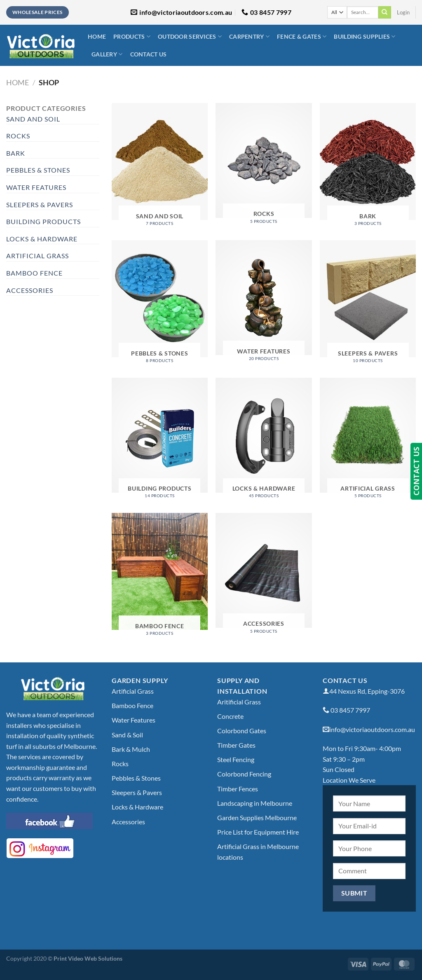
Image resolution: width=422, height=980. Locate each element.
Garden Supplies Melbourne (257, 817)
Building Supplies (365, 36)
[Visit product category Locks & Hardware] (264, 441)
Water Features (36, 187)
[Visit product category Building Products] (160, 441)
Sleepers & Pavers (40, 205)
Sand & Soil (127, 735)
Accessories (30, 290)
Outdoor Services (190, 36)
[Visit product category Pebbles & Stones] (160, 305)
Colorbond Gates (242, 731)
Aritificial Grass (239, 702)
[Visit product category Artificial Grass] (368, 441)
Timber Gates (236, 745)
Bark (16, 153)
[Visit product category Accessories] (264, 577)
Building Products (43, 221)
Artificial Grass (38, 256)
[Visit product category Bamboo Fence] (160, 578)
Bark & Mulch (131, 749)
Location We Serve (349, 780)
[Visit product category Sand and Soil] (160, 168)
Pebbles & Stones (38, 170)
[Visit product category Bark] (368, 168)
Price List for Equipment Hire (258, 832)
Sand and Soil (33, 119)
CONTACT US (416, 471)
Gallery (107, 54)
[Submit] (384, 12)
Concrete (230, 716)
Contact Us (149, 54)
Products (132, 36)
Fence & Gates (302, 36)
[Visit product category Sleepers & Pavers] (368, 305)
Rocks (18, 136)
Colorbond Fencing (244, 774)
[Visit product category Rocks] (264, 167)
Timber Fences (238, 789)
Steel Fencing (236, 759)
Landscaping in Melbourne (255, 803)
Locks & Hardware (42, 239)
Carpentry (249, 36)
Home (97, 36)
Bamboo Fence (34, 273)
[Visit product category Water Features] (264, 304)
